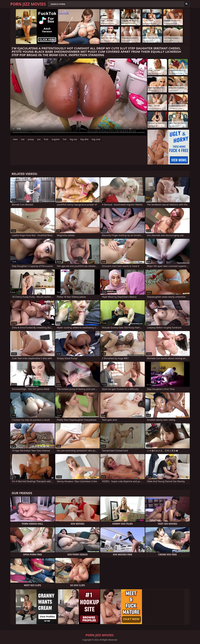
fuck (46, 139)
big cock (96, 139)
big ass (73, 139)
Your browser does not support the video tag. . (79, 97)
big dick (84, 139)
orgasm (56, 139)
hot (65, 139)
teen (15, 139)
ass (39, 139)
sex (23, 139)
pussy (31, 139)
